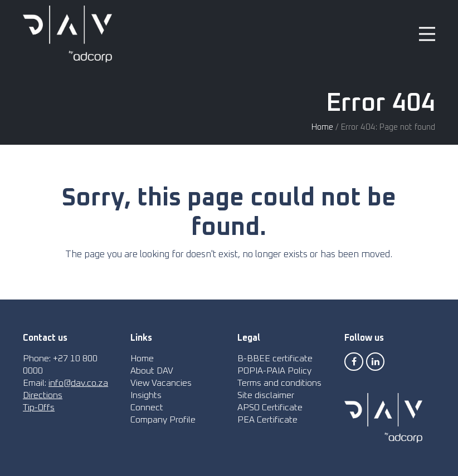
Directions (43, 395)
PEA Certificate (267, 420)
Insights (146, 395)
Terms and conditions (279, 383)
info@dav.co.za (78, 383)
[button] (427, 34)
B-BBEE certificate (275, 359)
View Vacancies (161, 383)
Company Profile (163, 420)
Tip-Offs (39, 408)
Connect (147, 408)
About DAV (152, 371)
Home (322, 127)
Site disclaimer (266, 395)
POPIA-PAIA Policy (274, 371)
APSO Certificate (270, 408)
